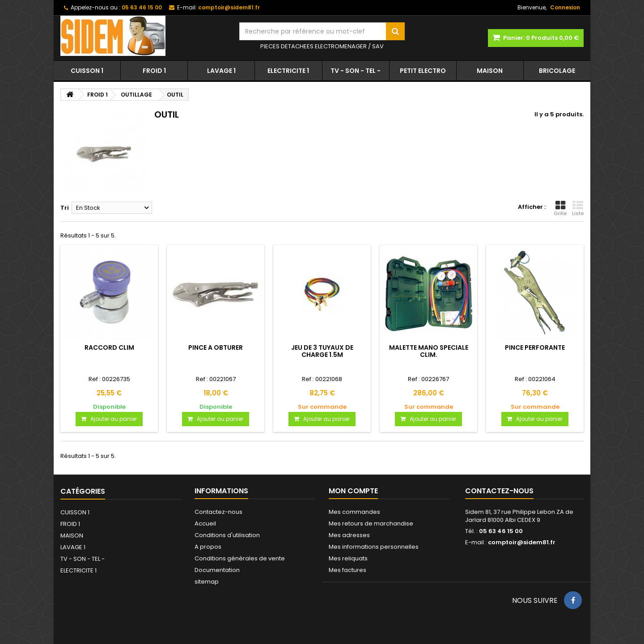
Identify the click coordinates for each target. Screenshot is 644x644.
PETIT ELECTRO (423, 71)
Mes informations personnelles (374, 547)
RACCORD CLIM (109, 347)
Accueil (205, 523)
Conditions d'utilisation (227, 535)
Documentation (217, 570)
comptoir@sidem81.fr (522, 542)
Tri (65, 208)
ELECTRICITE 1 (288, 71)
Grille (560, 208)
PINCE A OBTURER (216, 347)
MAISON (490, 71)
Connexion (565, 7)
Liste (578, 208)
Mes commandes (354, 512)
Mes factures (347, 570)
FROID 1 (154, 71)
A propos (208, 547)
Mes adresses (349, 535)
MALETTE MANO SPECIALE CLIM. (429, 351)
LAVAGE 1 (221, 71)
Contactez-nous (218, 512)
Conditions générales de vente (240, 558)
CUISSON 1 (87, 71)
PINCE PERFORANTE (535, 347)
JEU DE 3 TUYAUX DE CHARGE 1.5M (322, 351)
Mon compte (353, 491)
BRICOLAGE (557, 71)
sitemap (207, 582)
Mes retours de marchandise (371, 523)
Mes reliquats (348, 558)
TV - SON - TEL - (356, 71)
